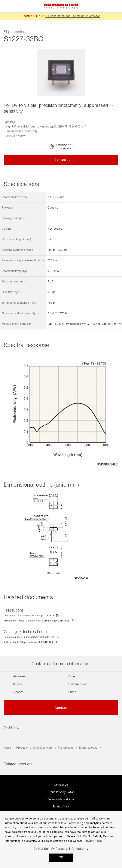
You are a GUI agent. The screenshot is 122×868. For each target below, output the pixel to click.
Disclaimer (10, 728)
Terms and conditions (61, 800)
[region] (61, 839)
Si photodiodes (88, 748)
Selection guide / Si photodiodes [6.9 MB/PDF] (29, 637)
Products (22, 748)
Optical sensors (43, 748)
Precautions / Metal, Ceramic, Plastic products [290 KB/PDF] (36, 621)
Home (8, 748)
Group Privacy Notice (61, 792)
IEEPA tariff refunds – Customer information (73, 16)
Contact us (61, 785)
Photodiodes (66, 748)
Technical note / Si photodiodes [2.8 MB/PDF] (28, 642)
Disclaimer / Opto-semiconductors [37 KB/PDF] (29, 616)
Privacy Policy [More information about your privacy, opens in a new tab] (93, 841)
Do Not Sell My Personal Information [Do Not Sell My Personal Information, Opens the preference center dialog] (59, 849)
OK (61, 858)
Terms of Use (61, 807)
